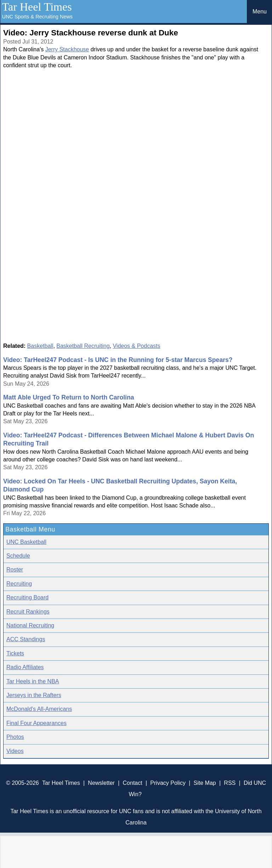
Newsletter (101, 783)
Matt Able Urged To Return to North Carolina (69, 397)
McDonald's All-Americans (39, 709)
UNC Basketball (26, 542)
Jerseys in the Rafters (34, 695)
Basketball (40, 346)
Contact (133, 783)
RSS (230, 783)
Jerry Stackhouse (67, 49)
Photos (15, 737)
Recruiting (19, 584)
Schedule (18, 556)
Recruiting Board (27, 597)
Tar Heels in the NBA (33, 681)
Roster (15, 570)
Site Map (205, 783)
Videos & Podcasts (136, 346)
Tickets (15, 653)
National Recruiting (30, 625)
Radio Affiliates (25, 667)
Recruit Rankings (28, 612)
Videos (15, 751)
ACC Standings (26, 639)
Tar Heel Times (37, 7)
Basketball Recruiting (83, 346)
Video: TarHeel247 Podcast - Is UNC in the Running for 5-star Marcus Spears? (118, 360)
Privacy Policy (168, 783)
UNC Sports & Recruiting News (37, 17)
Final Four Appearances (36, 723)
